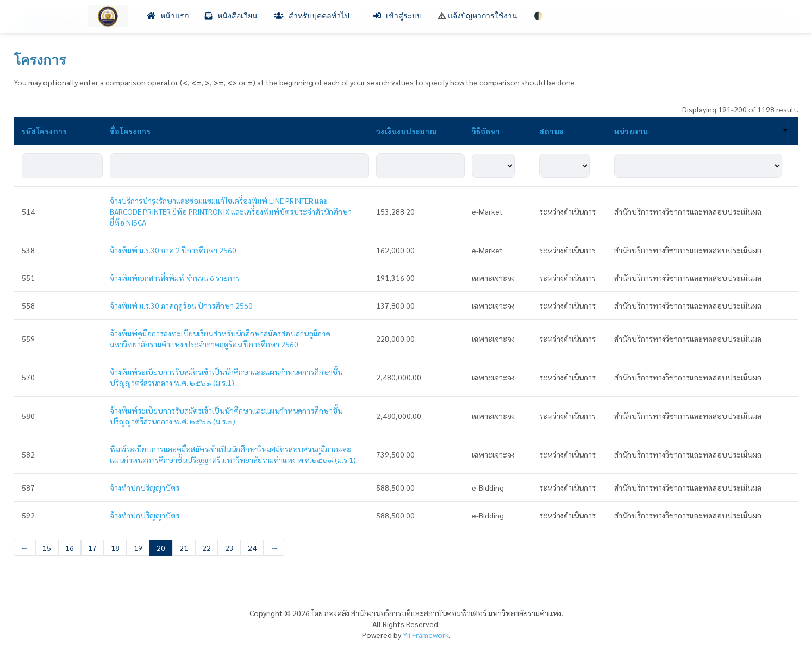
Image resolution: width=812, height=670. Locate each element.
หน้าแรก (168, 16)
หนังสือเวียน (231, 16)
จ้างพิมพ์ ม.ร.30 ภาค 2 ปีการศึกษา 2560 (173, 250)
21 (184, 548)
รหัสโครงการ (44, 131)
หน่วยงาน (701, 131)
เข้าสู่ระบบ (398, 16)
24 (252, 548)
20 (161, 548)
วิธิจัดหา (486, 131)
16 (70, 548)
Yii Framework (426, 635)
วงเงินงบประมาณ (407, 131)
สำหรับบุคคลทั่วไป (316, 16)
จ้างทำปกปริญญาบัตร (145, 487)
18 (115, 548)
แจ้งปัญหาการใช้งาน (478, 16)
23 (229, 548)
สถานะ (551, 131)
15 (47, 548)
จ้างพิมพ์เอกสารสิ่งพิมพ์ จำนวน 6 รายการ (175, 278)
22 (207, 548)
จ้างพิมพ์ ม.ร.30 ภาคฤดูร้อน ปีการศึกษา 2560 (181, 305)
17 (92, 548)
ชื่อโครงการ (130, 131)
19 (138, 548)
